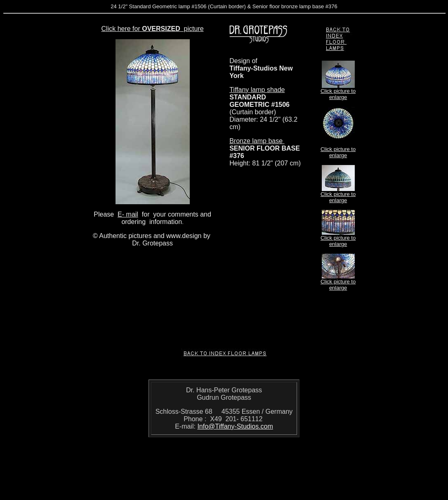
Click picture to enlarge (338, 94)
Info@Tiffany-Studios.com (235, 426)
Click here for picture (153, 29)
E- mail (128, 214)
